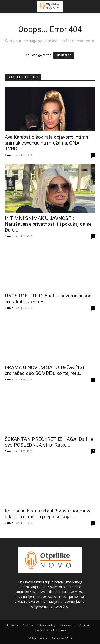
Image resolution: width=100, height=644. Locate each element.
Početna (13, 625)
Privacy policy (46, 625)
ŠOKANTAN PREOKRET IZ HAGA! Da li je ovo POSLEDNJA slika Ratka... (49, 442)
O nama (28, 625)
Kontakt (84, 625)
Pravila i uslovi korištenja (50, 630)
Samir (9, 155)
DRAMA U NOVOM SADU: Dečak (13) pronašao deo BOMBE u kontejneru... (44, 370)
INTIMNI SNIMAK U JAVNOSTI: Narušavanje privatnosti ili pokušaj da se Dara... (48, 224)
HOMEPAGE (64, 55)
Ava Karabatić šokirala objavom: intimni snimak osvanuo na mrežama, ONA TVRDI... (47, 143)
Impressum (67, 625)
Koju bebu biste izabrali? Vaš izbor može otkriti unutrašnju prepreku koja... (48, 514)
